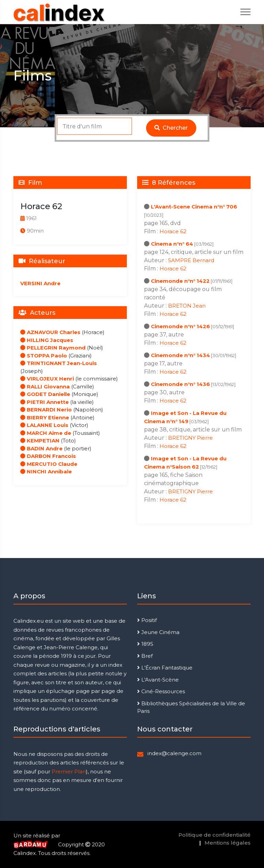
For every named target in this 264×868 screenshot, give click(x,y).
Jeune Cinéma (158, 632)
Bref (145, 656)
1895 (145, 644)
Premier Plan (69, 771)
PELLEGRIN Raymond (53, 348)
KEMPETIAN (40, 441)
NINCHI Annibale (46, 471)
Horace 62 (173, 231)
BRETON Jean (187, 306)
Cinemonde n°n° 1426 (180, 326)
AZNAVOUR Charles (50, 332)
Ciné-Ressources (161, 691)
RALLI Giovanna (45, 387)
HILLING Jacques (47, 340)
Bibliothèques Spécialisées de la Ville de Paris (191, 707)
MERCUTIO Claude (49, 464)
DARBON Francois (48, 456)
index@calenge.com (174, 753)
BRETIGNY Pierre (190, 438)
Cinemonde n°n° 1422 (180, 281)
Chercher (171, 128)
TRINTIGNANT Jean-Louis (59, 363)
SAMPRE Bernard (191, 260)
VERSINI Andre (40, 283)
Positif (147, 620)
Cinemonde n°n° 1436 (180, 384)
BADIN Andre (41, 448)
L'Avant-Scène (158, 680)
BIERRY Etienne (45, 417)
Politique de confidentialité (214, 835)
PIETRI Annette (45, 402)
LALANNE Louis (44, 425)
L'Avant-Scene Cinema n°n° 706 (194, 207)
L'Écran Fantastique (165, 668)
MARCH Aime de (46, 433)
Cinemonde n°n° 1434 (180, 355)
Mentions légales (228, 843)
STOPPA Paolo (44, 356)
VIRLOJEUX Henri (47, 379)
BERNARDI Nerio (46, 410)
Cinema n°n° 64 (172, 244)
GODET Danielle (45, 394)
